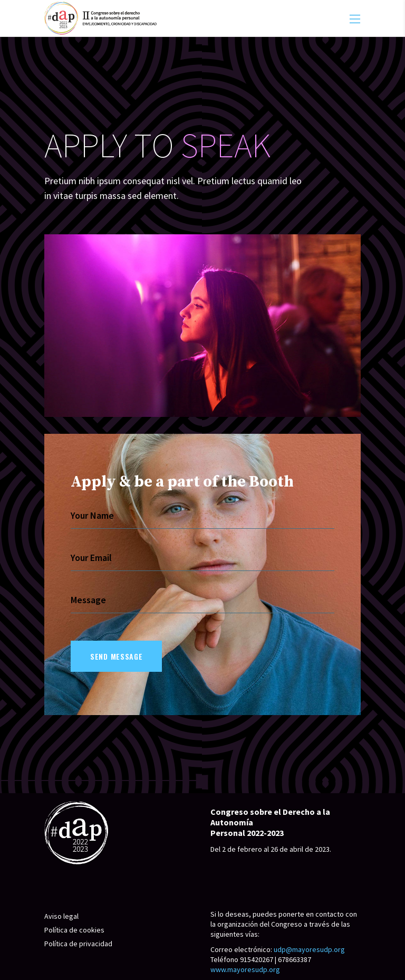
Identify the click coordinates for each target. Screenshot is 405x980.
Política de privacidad (78, 944)
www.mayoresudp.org (245, 969)
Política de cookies (74, 930)
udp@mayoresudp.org (309, 949)
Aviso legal (61, 916)
